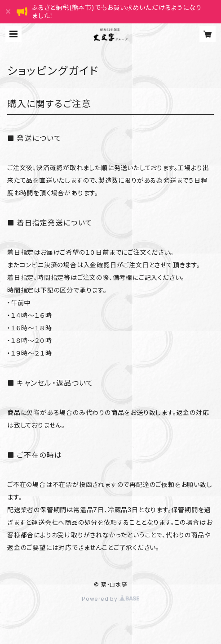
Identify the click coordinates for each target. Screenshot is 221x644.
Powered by (110, 599)
